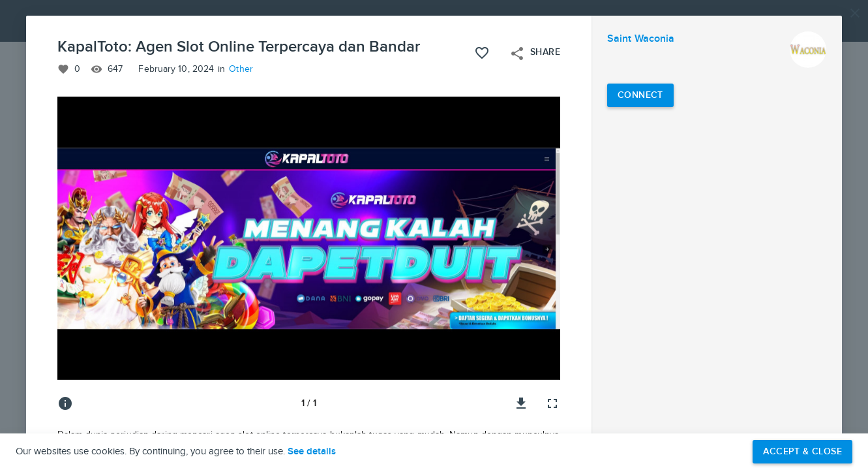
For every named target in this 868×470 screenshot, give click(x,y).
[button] (434, 235)
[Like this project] (482, 53)
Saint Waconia (641, 39)
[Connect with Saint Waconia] (640, 95)
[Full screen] (552, 403)
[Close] (855, 13)
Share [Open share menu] (535, 54)
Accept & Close (802, 451)
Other (241, 69)
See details (312, 452)
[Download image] (521, 403)
